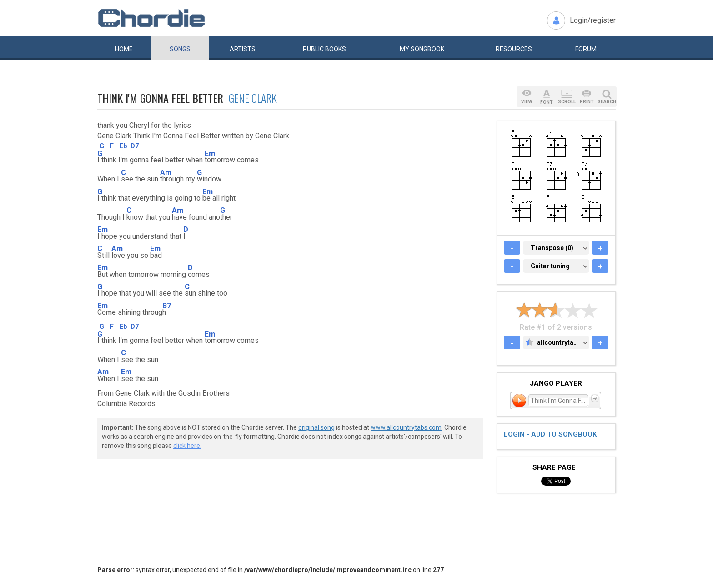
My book (422, 49)
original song (316, 427)
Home (124, 49)
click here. (187, 446)
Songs (180, 49)
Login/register (593, 20)
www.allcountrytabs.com (406, 427)
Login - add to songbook (550, 434)
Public (324, 49)
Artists (243, 49)
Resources (514, 49)
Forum (586, 49)
